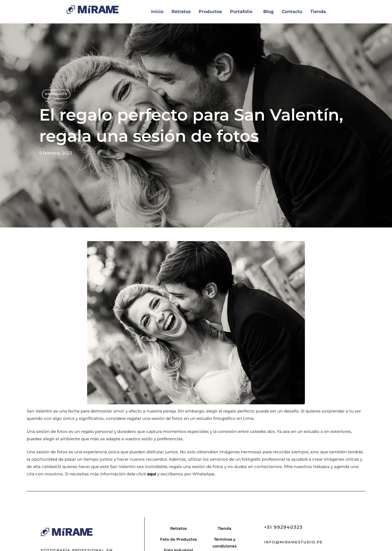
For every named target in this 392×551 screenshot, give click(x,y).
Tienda (318, 12)
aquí (152, 474)
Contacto (292, 12)
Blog (268, 12)
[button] (243, 12)
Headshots (56, 94)
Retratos (181, 12)
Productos (210, 12)
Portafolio (241, 12)
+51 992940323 (283, 527)
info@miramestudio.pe (293, 542)
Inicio (157, 12)
